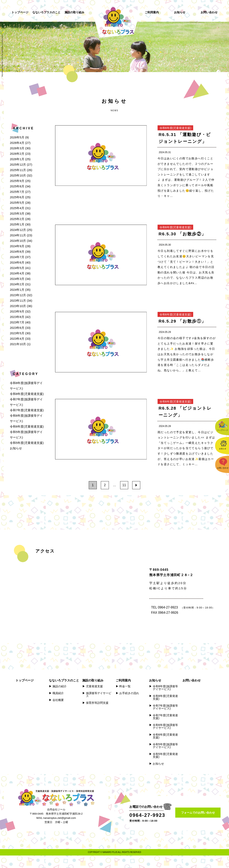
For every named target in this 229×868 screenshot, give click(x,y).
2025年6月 (17, 197)
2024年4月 (17, 273)
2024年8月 (17, 252)
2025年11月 (18, 170)
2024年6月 (17, 262)
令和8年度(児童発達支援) (27, 394)
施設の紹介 (60, 686)
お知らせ (180, 12)
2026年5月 (17, 137)
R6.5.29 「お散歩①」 (182, 321)
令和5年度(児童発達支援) (27, 443)
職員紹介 (58, 693)
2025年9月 (17, 181)
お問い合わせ (209, 12)
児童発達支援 (94, 686)
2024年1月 (17, 290)
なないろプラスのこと (46, 12)
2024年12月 (18, 230)
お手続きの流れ (129, 693)
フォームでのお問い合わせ (198, 813)
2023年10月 (18, 306)
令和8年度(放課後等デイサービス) (165, 688)
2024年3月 (17, 279)
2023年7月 (17, 322)
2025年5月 (17, 203)
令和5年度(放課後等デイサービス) (165, 746)
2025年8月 (17, 186)
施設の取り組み (74, 12)
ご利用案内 (152, 12)
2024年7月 (17, 257)
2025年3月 (17, 213)
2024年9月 (17, 246)
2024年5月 (17, 268)
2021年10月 (18, 344)
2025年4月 (17, 208)
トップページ (20, 12)
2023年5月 (17, 333)
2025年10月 (18, 175)
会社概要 (58, 700)
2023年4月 (17, 339)
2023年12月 (18, 295)
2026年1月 (17, 159)
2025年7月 (17, 192)
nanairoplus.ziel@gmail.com (59, 818)
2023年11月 (18, 301)
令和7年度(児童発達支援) (27, 410)
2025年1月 (17, 224)
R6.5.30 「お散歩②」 (182, 234)
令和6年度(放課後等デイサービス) (165, 726)
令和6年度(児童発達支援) (27, 426)
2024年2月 (17, 284)
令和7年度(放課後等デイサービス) (165, 707)
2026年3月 (17, 148)
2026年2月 (17, 154)
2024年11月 (18, 235)
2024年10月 (18, 241)
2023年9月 (17, 311)
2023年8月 (17, 317)
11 (124, 485)
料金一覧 (125, 686)
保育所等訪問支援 (97, 703)
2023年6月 (17, 328)
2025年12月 (18, 165)
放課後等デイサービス (99, 695)
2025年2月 (17, 219)
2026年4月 (17, 143)
